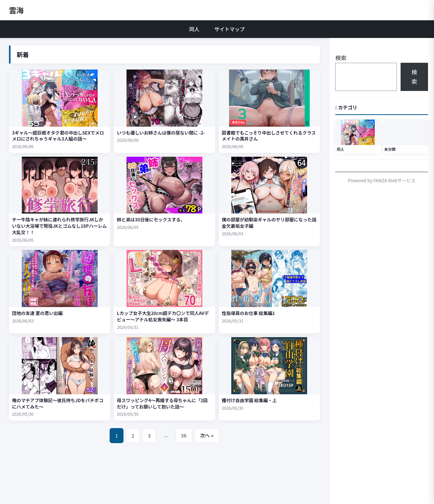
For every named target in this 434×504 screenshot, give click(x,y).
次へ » (207, 435)
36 (184, 435)
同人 (194, 29)
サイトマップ (230, 29)
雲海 (16, 10)
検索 (341, 58)
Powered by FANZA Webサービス (382, 180)
